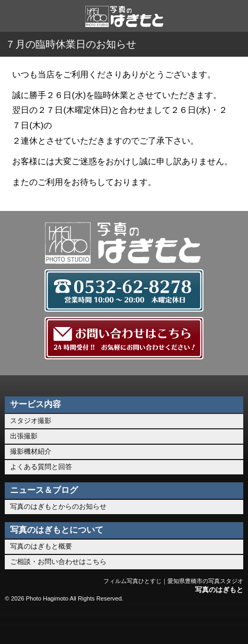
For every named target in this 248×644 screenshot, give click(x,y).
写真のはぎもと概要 (41, 546)
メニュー (222, 623)
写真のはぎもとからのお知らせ (58, 506)
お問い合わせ (124, 623)
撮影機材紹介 (31, 451)
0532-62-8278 (75, 623)
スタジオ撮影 (31, 421)
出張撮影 (24, 436)
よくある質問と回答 (41, 467)
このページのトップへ (173, 623)
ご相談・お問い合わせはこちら (58, 562)
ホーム (26, 623)
